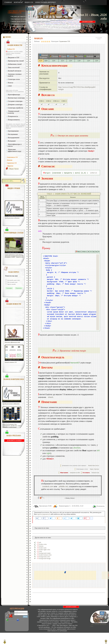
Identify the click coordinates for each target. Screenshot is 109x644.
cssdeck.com (48, 486)
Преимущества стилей (16, 61)
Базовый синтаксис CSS (11, 362)
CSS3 (10, 86)
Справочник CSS (64, 41)
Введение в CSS (14, 57)
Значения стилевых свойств (15, 75)
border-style (43, 548)
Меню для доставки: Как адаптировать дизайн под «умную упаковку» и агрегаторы (12, 426)
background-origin (45, 553)
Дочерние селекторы (15, 104)
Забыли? (22, 620)
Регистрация (12, 620)
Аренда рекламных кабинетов (12, 218)
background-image (45, 558)
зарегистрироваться (44, 514)
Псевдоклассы (13, 116)
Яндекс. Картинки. (95, 469)
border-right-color (45, 550)
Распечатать (101, 506)
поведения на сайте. (75, 473)
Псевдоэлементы (14, 120)
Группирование (13, 131)
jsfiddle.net (63, 486)
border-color (43, 544)
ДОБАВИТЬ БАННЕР (87, 22)
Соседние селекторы (15, 101)
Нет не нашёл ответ (12, 282)
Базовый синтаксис (15, 71)
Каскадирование (14, 138)
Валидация (12, 141)
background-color (44, 557)
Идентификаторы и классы (15, 145)
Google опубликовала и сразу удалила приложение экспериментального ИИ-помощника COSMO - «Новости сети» (14, 256)
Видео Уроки (14, 169)
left (40, 543)
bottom (41, 546)
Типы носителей (14, 67)
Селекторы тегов (14, 79)
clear (40, 551)
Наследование (13, 134)
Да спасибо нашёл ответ (14, 280)
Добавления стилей (15, 64)
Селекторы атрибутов (15, 108)
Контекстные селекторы (16, 98)
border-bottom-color (45, 555)
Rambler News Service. (94, 466)
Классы (11, 83)
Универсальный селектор (13, 112)
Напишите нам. (95, 473)
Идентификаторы (14, 95)
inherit (94, 173)
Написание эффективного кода (14, 150)
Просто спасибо (11, 284)
